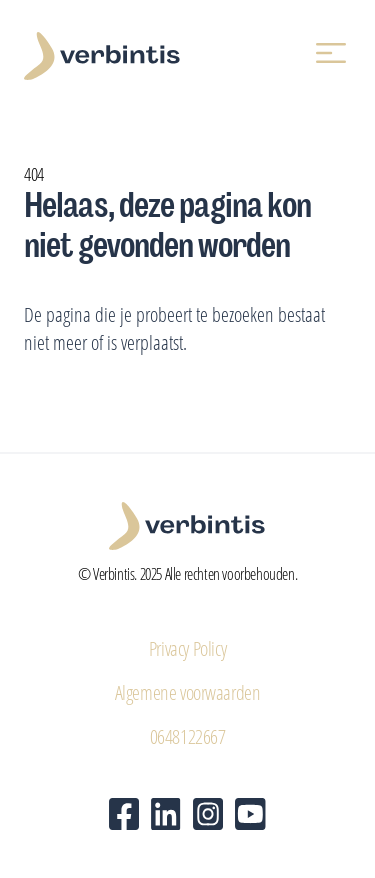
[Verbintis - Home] (102, 56)
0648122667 (188, 736)
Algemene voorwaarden (188, 692)
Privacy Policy (187, 648)
